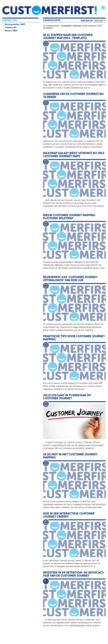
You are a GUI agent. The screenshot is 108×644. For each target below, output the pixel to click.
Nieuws (8, 31)
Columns (9, 27)
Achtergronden (12, 24)
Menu (102, 8)
